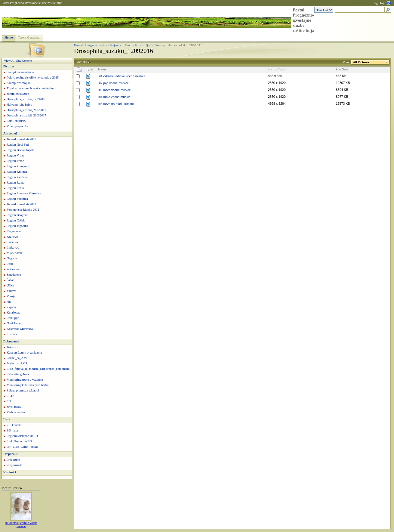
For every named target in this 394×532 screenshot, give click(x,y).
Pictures (9, 66)
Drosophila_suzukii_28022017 (26, 110)
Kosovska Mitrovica (20, 329)
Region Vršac (15, 161)
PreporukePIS (15, 465)
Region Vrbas (15, 155)
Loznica (12, 334)
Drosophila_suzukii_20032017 (26, 115)
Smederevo (14, 275)
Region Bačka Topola (20, 150)
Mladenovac (15, 253)
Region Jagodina (17, 226)
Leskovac (13, 247)
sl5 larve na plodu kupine (116, 104)
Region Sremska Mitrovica (24, 193)
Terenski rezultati (29, 37)
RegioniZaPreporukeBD (22, 436)
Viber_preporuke (17, 126)
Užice (10, 285)
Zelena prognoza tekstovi (23, 390)
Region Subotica (17, 199)
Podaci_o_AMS (17, 363)
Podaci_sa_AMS (17, 358)
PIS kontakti (15, 425)
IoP (9, 401)
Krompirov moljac (18, 83)
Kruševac (13, 242)
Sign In (378, 3)
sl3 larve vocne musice (115, 90)
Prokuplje (13, 318)
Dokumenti (11, 341)
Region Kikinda (17, 172)
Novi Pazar (14, 323)
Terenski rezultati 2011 (21, 139)
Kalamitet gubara (18, 374)
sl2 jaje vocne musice (114, 83)
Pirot (10, 264)
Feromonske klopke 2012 (23, 210)
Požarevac (13, 269)
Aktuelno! (10, 133)
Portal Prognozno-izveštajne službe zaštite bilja (32, 3)
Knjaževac (13, 312)
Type (89, 69)
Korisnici (10, 472)
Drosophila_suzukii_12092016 (26, 99)
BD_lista (12, 430)
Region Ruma (15, 182)
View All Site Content (18, 61)
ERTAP (11, 396)
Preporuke (11, 454)
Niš (9, 302)
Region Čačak (16, 220)
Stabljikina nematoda (20, 72)
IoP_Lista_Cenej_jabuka (22, 447)
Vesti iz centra (16, 412)
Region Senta (15, 188)
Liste (7, 419)
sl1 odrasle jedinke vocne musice (21, 524)
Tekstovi (12, 347)
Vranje (11, 296)
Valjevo (12, 291)
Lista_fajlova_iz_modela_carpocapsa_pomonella (38, 369)
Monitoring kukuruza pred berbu (28, 385)
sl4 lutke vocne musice (114, 97)
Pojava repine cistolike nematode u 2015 (33, 77)
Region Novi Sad (18, 145)
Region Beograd (17, 215)
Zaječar (11, 307)
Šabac (10, 280)
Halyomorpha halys (19, 105)
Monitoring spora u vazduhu (25, 380)
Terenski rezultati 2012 (21, 204)
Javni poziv (14, 407)
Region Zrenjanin (18, 166)
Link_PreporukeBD (19, 441)
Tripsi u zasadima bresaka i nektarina (31, 88)
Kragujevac (14, 231)
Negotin (12, 258)
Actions (82, 62)
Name (102, 69)
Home (9, 37)
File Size (342, 69)
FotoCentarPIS (16, 121)
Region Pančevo (17, 177)
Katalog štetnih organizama (24, 353)
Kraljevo (12, 237)
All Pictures (361, 62)
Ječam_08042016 (18, 94)
